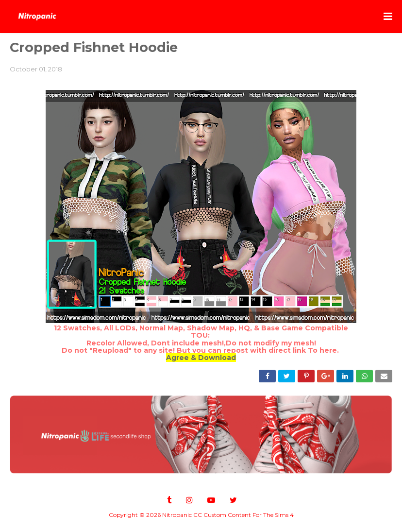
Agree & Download (201, 358)
